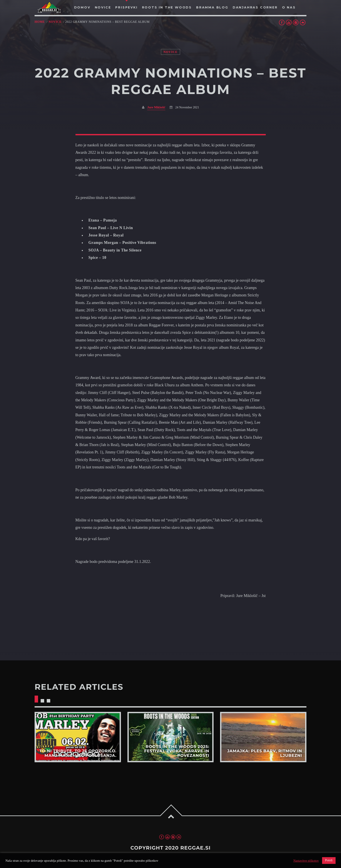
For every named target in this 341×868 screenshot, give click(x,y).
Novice (55, 22)
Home (40, 22)
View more (78, 737)
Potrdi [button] (329, 860)
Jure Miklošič (156, 107)
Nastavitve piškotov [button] (306, 861)
